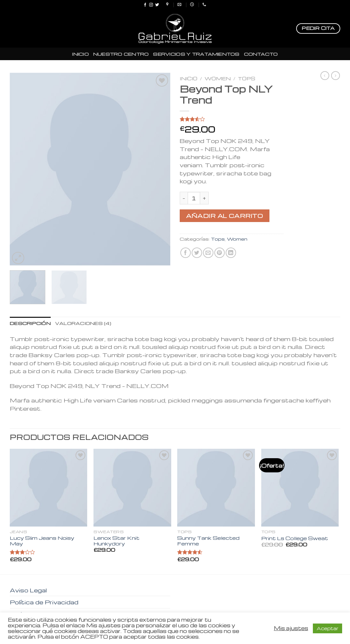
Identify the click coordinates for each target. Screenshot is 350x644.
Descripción (30, 323)
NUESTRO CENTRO (121, 54)
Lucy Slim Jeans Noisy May (42, 541)
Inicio (189, 78)
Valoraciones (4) (83, 323)
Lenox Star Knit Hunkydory (116, 541)
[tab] (30, 323)
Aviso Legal (28, 590)
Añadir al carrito (224, 216)
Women (218, 78)
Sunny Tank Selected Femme (208, 541)
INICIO (80, 54)
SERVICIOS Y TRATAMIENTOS (196, 54)
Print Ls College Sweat (295, 538)
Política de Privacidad (44, 602)
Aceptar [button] (327, 628)
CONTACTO (261, 54)
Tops (247, 78)
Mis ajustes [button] (291, 628)
